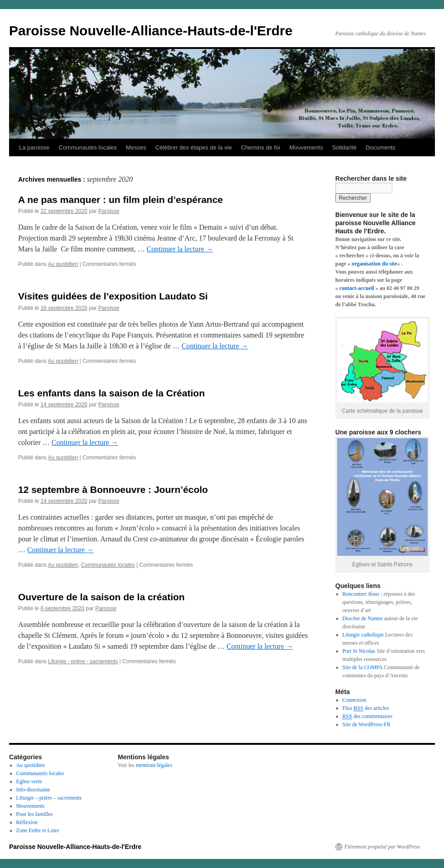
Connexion (355, 700)
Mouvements (306, 147)
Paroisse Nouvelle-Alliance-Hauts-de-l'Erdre (151, 31)
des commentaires (368, 716)
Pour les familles (35, 814)
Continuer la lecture (180, 249)
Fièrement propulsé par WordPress (382, 847)
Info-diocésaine (33, 790)
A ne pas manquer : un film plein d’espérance (121, 200)
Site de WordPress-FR (367, 724)
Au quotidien (63, 264)
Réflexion (27, 822)
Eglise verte (29, 781)
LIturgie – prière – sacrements (49, 798)
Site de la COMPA (363, 667)
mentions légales (154, 765)
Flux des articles (366, 708)
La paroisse (34, 147)
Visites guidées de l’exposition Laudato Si (113, 296)
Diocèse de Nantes (363, 618)
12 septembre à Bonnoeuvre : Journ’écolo (113, 489)
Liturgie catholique (363, 635)
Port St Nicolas (359, 651)
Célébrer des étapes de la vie (194, 147)
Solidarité (344, 147)
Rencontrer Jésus (361, 594)
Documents (381, 147)
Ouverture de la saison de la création (101, 597)
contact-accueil (357, 288)
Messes (136, 147)
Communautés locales (88, 147)
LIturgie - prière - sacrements (83, 661)
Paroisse (109, 211)
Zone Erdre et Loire (38, 830)
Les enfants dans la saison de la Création (111, 393)
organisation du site (374, 264)
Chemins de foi (261, 147)
